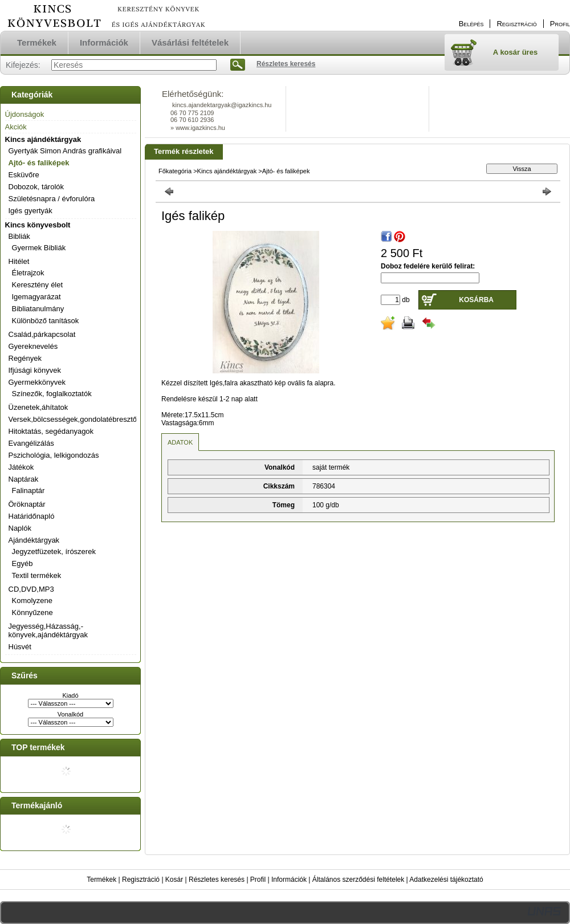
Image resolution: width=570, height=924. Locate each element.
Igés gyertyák (30, 211)
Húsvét (20, 647)
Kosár (174, 880)
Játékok (21, 467)
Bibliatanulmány (38, 309)
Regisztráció (141, 880)
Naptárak (24, 479)
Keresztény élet (38, 285)
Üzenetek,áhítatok (38, 407)
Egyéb (23, 563)
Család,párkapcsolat (42, 334)
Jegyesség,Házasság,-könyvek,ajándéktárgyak (48, 630)
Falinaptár (28, 491)
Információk (289, 880)
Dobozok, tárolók (36, 187)
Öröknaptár (27, 504)
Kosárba (476, 300)
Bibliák (19, 236)
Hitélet (19, 261)
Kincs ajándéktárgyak (43, 139)
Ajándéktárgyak (34, 540)
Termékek (101, 880)
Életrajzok (28, 273)
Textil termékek (37, 575)
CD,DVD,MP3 (31, 589)
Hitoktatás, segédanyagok (51, 431)
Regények (25, 358)
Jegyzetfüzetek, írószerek (54, 551)
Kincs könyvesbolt (38, 225)
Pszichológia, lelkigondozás (54, 455)
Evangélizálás (31, 443)
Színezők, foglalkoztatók (52, 394)
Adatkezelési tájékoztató (446, 880)
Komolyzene (32, 601)
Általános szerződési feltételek (358, 880)
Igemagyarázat (36, 297)
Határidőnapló (32, 516)
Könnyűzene (32, 612)
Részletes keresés (217, 880)
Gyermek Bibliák (39, 248)
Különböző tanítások (46, 321)
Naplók (20, 528)
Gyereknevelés (33, 346)
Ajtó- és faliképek (39, 163)
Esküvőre (24, 175)
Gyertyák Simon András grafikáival (65, 151)
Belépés (471, 24)
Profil (258, 880)
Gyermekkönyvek (37, 382)
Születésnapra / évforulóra (52, 199)
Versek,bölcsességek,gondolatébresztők (75, 419)
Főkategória (175, 171)
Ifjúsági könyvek (35, 370)
